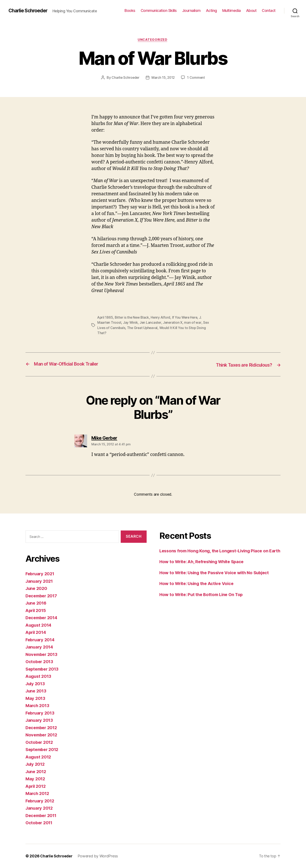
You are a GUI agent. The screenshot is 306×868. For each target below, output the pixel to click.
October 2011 (40, 823)
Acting (211, 11)
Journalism (191, 11)
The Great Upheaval (143, 328)
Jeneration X (174, 323)
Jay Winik (131, 323)
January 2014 (40, 647)
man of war (194, 323)
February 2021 (41, 574)
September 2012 (43, 749)
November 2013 (42, 654)
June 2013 (37, 691)
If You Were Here (187, 318)
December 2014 (43, 618)
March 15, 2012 (163, 78)
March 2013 (38, 706)
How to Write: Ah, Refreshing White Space (204, 568)
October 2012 (40, 742)
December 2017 (42, 596)
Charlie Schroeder (29, 11)
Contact (269, 11)
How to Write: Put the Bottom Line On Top (203, 601)
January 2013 (40, 720)
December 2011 (42, 815)
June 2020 (37, 588)
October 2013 (40, 662)
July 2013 (36, 684)
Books (130, 11)
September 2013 (43, 669)
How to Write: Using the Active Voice (198, 590)
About (251, 11)
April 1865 (105, 318)
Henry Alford (162, 318)
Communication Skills (159, 11)
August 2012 (39, 757)
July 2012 (36, 764)
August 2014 (39, 625)
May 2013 (36, 698)
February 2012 (41, 801)
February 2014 (41, 640)
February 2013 (41, 713)
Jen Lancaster (151, 323)
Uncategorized (153, 40)
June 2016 (37, 603)
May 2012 (36, 779)
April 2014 (37, 632)
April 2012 (36, 786)
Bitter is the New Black (133, 318)
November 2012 (42, 735)
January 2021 (40, 581)
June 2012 (37, 772)
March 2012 (38, 793)
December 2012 (42, 728)
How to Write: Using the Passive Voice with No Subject (217, 579)
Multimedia (232, 11)
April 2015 (36, 610)
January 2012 (40, 808)
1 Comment (197, 78)
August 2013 (39, 676)
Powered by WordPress (100, 856)
